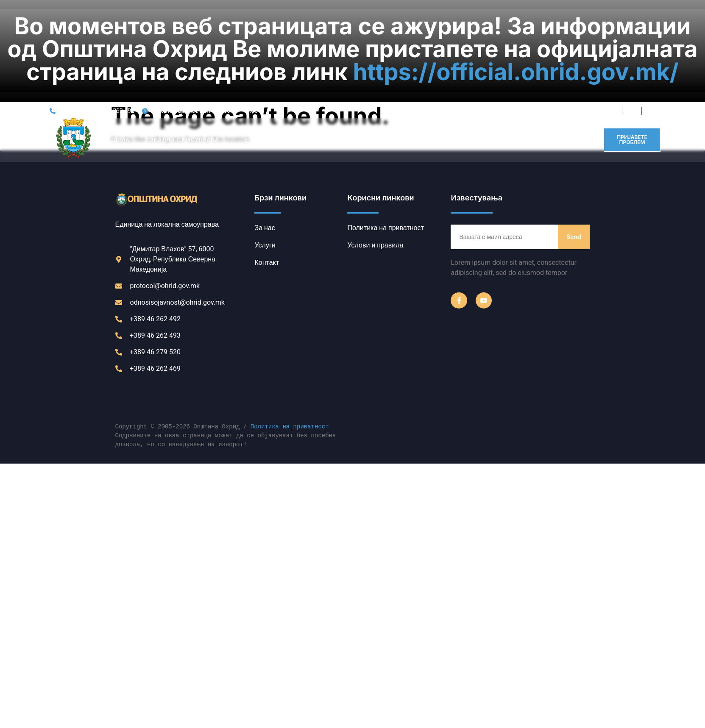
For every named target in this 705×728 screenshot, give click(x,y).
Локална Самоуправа (187, 64)
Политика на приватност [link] (290, 351)
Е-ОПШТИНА (268, 64)
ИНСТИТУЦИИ (333, 64)
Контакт (553, 64)
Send (574, 160)
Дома (120, 64)
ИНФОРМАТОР (502, 64)
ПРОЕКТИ (451, 64)
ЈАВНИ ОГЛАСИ (398, 64)
